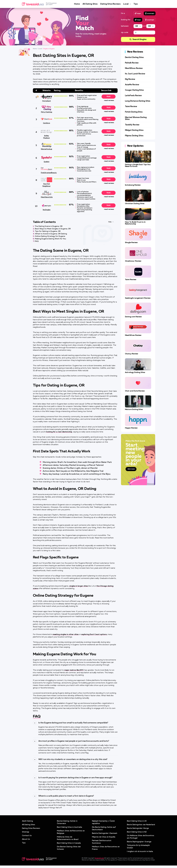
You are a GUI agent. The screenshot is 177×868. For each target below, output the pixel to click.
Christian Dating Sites (135, 204)
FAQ (37, 241)
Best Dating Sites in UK (137, 821)
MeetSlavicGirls (47, 197)
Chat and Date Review (135, 391)
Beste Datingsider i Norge (138, 831)
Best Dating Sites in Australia (70, 827)
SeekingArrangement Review (138, 298)
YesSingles (46, 210)
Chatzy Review (132, 354)
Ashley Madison (46, 137)
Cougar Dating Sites (134, 90)
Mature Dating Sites (134, 410)
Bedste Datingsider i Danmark (105, 833)
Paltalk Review (132, 63)
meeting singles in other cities (66, 634)
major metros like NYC (74, 670)
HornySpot (46, 101)
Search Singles (139, 39)
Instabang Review (133, 185)
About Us (26, 839)
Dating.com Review (133, 317)
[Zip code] (144, 32)
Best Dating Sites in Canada (69, 843)
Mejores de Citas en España (104, 837)
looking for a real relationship (59, 432)
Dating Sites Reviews (110, 4)
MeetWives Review (134, 68)
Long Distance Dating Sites (138, 101)
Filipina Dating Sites (134, 136)
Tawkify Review (132, 125)
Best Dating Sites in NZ (137, 834)
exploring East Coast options (94, 634)
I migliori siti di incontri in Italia (140, 854)
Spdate (47, 162)
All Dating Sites (90, 4)
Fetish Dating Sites (134, 112)
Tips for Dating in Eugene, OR (48, 231)
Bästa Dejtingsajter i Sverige (139, 844)
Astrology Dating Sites (135, 372)
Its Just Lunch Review (135, 74)
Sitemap (26, 832)
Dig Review (130, 79)
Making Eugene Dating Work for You (50, 239)
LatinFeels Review (133, 96)
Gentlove (46, 123)
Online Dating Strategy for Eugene (50, 236)
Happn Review (131, 428)
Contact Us (27, 836)
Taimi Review (131, 107)
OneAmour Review (133, 261)
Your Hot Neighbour (46, 185)
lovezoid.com (99, 861)
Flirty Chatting (47, 112)
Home (77, 4)
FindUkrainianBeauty (47, 173)
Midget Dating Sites (134, 130)
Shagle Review (131, 243)
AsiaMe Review (132, 85)
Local (126, 4)
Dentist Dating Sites (134, 57)
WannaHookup (46, 149)
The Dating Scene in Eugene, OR (49, 226)
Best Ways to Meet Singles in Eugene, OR (53, 229)
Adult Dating (28, 821)
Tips (136, 4)
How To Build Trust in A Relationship (135, 223)
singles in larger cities (79, 586)
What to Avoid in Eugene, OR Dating (51, 234)
